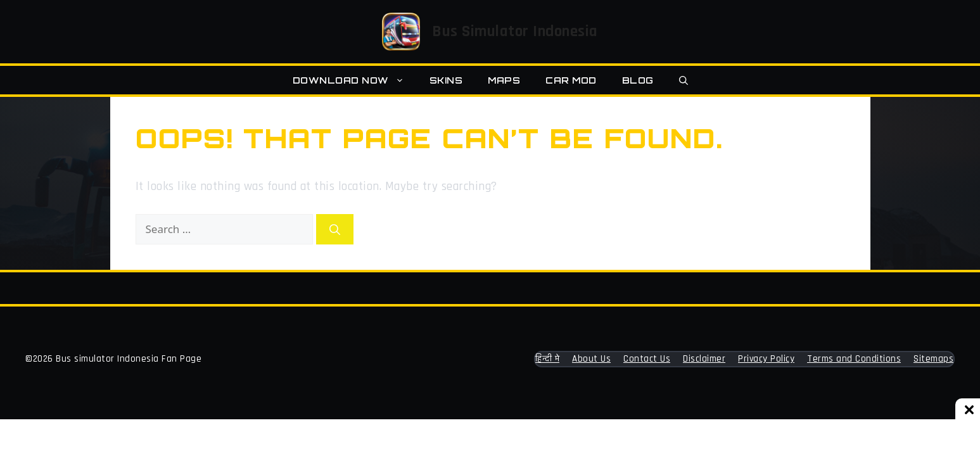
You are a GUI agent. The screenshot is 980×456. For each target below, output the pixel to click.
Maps (504, 80)
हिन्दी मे (547, 359)
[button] (684, 80)
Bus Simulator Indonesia (515, 32)
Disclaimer (704, 359)
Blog (638, 80)
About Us (591, 359)
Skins (446, 80)
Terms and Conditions (854, 359)
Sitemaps (933, 359)
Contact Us (647, 359)
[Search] (335, 229)
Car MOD (571, 80)
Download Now (355, 80)
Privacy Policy (766, 359)
